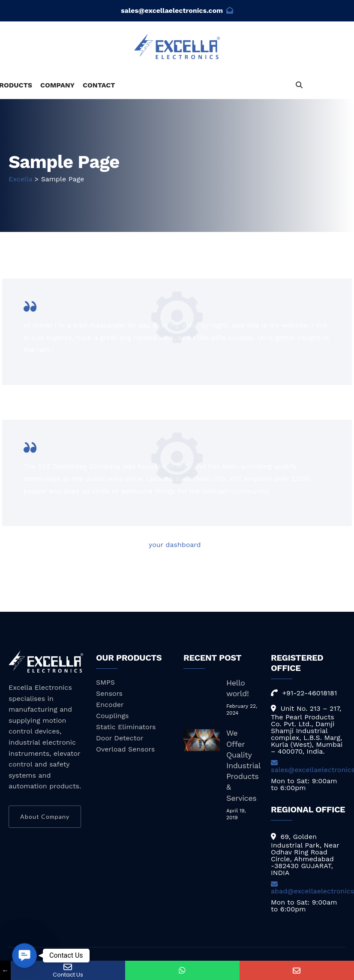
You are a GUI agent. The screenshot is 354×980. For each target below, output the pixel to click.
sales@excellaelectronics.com (177, 11)
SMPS (105, 682)
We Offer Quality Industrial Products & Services (243, 765)
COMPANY (57, 85)
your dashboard (175, 545)
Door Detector (120, 738)
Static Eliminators (126, 727)
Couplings (112, 716)
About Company (45, 816)
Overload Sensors (125, 749)
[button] (24, 955)
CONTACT (99, 85)
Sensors (109, 693)
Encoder (110, 705)
